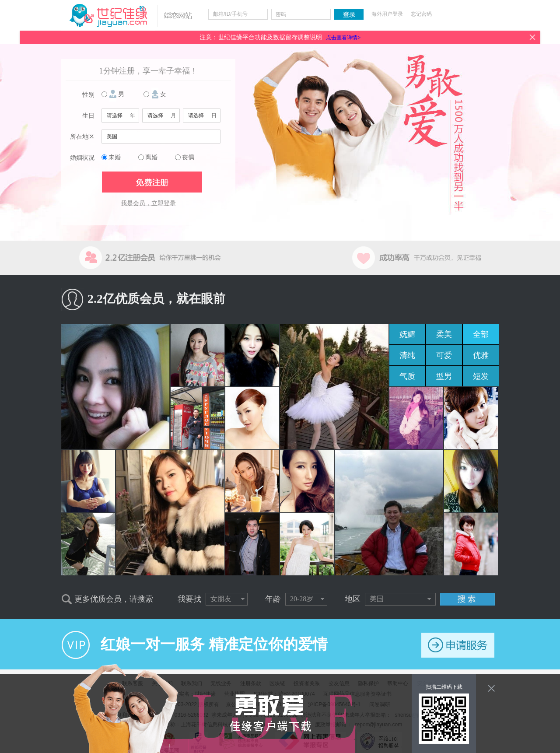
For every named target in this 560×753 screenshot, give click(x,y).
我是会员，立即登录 (148, 203)
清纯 (407, 355)
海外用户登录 (387, 14)
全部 (481, 334)
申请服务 (458, 645)
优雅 (481, 355)
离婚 (151, 157)
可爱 (444, 355)
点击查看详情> (343, 38)
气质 (407, 376)
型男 (444, 376)
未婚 (115, 157)
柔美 (444, 334)
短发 (481, 376)
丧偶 (188, 157)
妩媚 (407, 334)
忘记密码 (421, 14)
